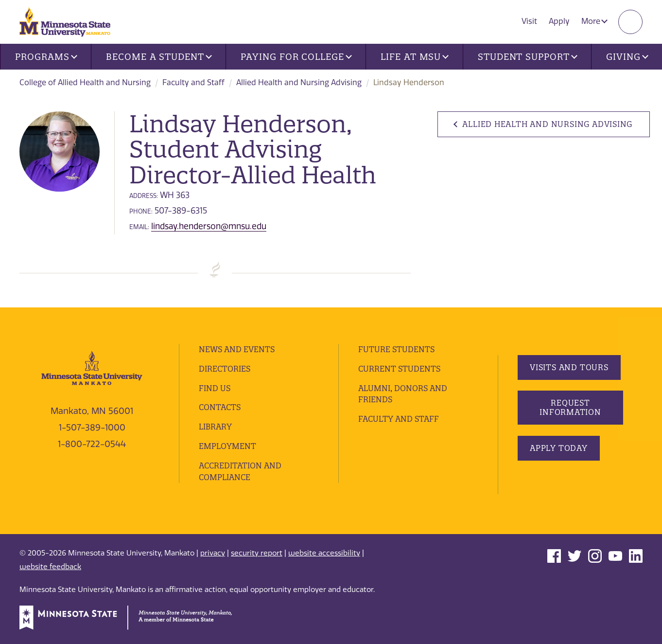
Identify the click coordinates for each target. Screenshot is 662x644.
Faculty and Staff (193, 82)
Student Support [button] (527, 57)
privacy (213, 553)
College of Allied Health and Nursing (85, 82)
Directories (225, 369)
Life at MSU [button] (415, 57)
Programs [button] (46, 57)
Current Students (399, 369)
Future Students (396, 349)
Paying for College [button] (296, 57)
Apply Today (559, 448)
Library (215, 427)
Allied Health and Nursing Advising (299, 82)
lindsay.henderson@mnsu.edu (209, 226)
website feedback (50, 567)
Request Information (570, 407)
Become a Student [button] (159, 57)
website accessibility (324, 553)
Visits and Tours (569, 367)
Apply (559, 21)
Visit (529, 21)
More (594, 21)
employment (227, 446)
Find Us (215, 388)
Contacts (220, 407)
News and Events (237, 349)
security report (257, 553)
